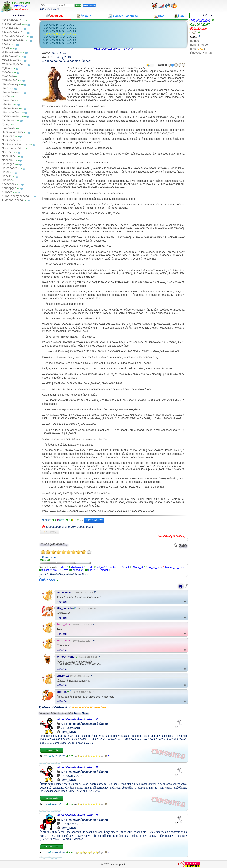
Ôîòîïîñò (7, 180)
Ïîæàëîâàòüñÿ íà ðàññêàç (171, 536)
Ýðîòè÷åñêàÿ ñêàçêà (15, 196)
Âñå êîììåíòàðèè (200, 21)
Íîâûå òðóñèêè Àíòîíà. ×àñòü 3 (59, 31)
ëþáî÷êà (62, 692)
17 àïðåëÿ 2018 (61, 57)
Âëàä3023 (78, 570)
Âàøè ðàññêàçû (12, 32)
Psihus (62, 567)
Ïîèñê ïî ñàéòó (199, 45)
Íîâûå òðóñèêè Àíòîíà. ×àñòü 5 (59, 37)
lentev (113, 567)
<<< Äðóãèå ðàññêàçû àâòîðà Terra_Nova (64, 574)
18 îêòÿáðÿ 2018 (72, 776)
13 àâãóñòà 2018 (72, 824)
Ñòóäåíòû (8, 160)
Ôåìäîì (6, 172)
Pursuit (125, 567)
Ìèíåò (5, 88)
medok (105, 570)
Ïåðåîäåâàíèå (10, 108)
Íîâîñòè (194, 41)
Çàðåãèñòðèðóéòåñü (55, 707)
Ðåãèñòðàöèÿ (90, 5)
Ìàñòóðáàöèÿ (10, 84)
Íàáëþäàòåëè (10, 92)
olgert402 (63, 676)
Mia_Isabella (65, 608)
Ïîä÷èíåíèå (8, 120)
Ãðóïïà (6, 44)
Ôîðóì (194, 37)
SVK (90, 567)
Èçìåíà (6, 68)
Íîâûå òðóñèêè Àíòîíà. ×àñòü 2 (59, 28)
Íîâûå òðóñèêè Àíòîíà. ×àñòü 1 (59, 25)
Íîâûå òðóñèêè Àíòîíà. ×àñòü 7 (59, 43)
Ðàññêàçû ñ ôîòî (12, 132)
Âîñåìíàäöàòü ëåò (13, 36)
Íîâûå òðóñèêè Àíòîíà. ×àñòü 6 (59, 40)
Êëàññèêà (8, 76)
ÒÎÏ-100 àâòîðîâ (200, 25)
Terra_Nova (59, 53)
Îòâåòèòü (62, 602)
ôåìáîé (89, 527)
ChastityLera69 (51, 570)
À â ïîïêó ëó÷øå (12, 24)
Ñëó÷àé (7, 152)
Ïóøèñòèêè (9, 128)
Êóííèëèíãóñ (10, 80)
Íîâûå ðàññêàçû (12, 20)
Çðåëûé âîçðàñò (12, 64)
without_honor (66, 657)
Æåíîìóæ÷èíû (10, 56)
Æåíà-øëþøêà (11, 52)
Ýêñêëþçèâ (9, 188)
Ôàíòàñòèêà (10, 168)
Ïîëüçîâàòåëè (198, 29)
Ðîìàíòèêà (8, 136)
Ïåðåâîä (7, 104)
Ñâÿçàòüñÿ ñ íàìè (201, 53)
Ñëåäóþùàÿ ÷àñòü (94, 520)
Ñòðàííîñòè (9, 156)
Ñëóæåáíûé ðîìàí (12, 148)
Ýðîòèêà (7, 192)
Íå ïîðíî (6, 96)
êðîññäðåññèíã (55, 527)
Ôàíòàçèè (8, 164)
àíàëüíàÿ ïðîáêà (75, 527)
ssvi (66, 570)
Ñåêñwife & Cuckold (15, 144)
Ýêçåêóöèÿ (9, 184)
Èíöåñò (6, 72)
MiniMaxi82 (77, 567)
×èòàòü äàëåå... (52, 750)
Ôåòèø (6, 176)
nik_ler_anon (155, 567)
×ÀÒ (193, 33)
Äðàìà (6, 48)
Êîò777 (92, 570)
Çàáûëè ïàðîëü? (49, 9)
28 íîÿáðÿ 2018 (70, 728)
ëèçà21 (101, 567)
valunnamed (65, 592)
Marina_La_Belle (175, 567)
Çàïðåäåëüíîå (10, 60)
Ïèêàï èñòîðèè (11, 112)
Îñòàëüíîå (8, 100)
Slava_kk (138, 567)
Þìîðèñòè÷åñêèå (12, 200)
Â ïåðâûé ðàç (10, 28)
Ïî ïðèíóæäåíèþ (11, 116)
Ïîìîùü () (198, 49)
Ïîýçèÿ (6, 124)
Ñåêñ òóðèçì (10, 140)
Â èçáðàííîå (50, 532)
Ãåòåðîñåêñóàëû (13, 40)
